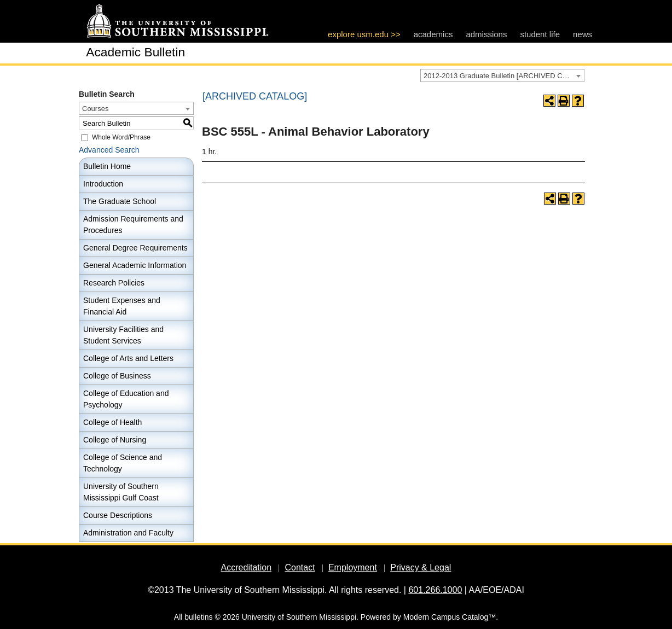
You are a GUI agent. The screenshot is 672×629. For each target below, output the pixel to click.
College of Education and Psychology (126, 399)
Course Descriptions (118, 515)
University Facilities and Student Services (123, 335)
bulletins (198, 617)
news (583, 34)
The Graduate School (120, 201)
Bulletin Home (107, 166)
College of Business (117, 376)
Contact (300, 567)
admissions (486, 34)
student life (540, 34)
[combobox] (502, 75)
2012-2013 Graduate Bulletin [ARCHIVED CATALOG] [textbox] (504, 76)
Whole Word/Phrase (121, 137)
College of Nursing (115, 440)
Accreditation (247, 567)
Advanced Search (109, 150)
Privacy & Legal (421, 567)
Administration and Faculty (128, 533)
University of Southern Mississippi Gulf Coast (121, 492)
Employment (353, 567)
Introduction (103, 184)
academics (433, 34)
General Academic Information (135, 265)
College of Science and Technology (123, 463)
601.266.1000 (435, 590)
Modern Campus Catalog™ (450, 617)
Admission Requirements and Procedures (133, 225)
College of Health (112, 422)
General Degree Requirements (135, 248)
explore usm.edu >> (364, 34)
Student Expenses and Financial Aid (122, 306)
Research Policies (114, 283)
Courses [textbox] (95, 109)
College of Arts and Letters (128, 358)
